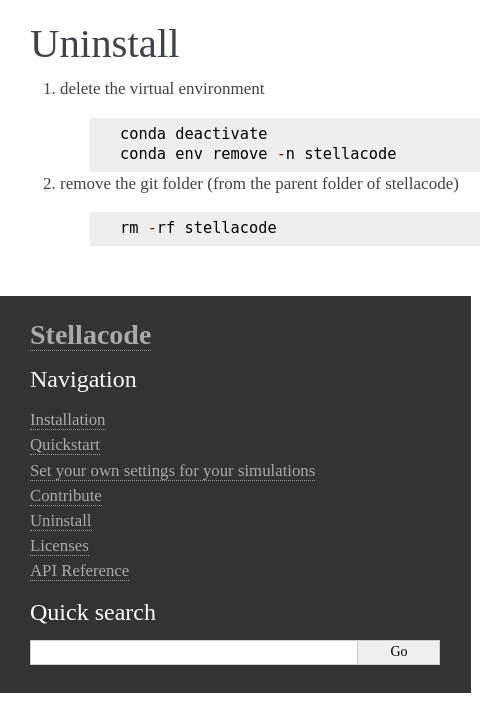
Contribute (66, 495)
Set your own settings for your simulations (172, 470)
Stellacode (90, 334)
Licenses (59, 545)
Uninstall (61, 520)
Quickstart (65, 444)
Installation (68, 419)
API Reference (79, 570)
